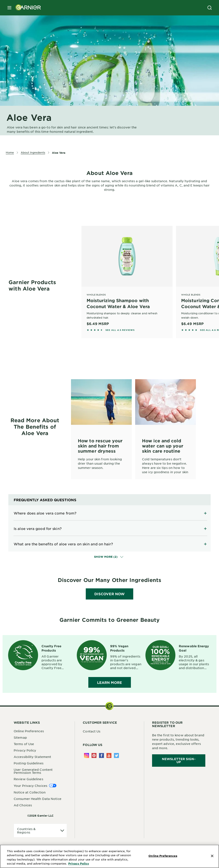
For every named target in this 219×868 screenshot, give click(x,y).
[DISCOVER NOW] (109, 594)
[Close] (212, 856)
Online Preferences (29, 731)
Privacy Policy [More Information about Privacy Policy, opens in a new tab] (79, 864)
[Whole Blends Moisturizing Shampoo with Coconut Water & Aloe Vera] (127, 276)
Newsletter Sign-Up (179, 760)
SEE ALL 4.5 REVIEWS (120, 330)
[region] (109, 856)
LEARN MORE (110, 682)
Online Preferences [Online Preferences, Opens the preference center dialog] (163, 856)
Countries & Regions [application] (26, 831)
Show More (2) (109, 557)
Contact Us (92, 731)
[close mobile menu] (9, 8)
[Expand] (109, 513)
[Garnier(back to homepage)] (27, 8)
